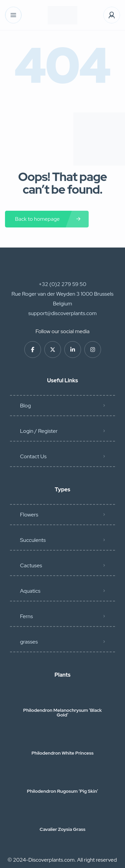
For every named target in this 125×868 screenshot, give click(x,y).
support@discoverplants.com (62, 313)
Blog (25, 406)
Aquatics (30, 591)
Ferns (26, 616)
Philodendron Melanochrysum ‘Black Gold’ (63, 712)
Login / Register (39, 431)
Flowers (29, 515)
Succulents (33, 540)
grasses (29, 642)
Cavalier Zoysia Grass (62, 829)
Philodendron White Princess (62, 753)
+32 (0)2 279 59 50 (62, 284)
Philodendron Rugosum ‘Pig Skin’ (63, 791)
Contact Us (33, 456)
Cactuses (31, 565)
